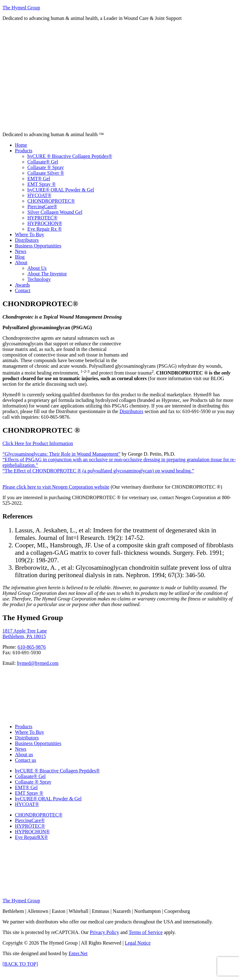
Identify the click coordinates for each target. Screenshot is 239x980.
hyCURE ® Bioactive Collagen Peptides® (57, 771)
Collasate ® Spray (33, 782)
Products (24, 727)
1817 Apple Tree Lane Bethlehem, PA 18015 (25, 634)
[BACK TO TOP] (20, 964)
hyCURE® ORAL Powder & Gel (48, 799)
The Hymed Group (21, 8)
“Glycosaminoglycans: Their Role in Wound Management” (61, 454)
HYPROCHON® (32, 832)
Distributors (131, 411)
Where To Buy (30, 732)
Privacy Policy (105, 932)
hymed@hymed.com (38, 663)
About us (24, 755)
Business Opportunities (38, 743)
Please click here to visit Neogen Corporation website (56, 487)
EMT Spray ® (29, 793)
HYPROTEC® (30, 826)
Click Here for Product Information (38, 443)
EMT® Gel (26, 787)
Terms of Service (145, 932)
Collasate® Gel (30, 776)
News (21, 749)
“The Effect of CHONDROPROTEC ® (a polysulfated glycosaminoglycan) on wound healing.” (98, 471)
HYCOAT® (27, 804)
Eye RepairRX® (31, 837)
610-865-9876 (32, 647)
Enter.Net (78, 953)
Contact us (26, 760)
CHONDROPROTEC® (39, 815)
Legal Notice (138, 943)
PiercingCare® (30, 820)
